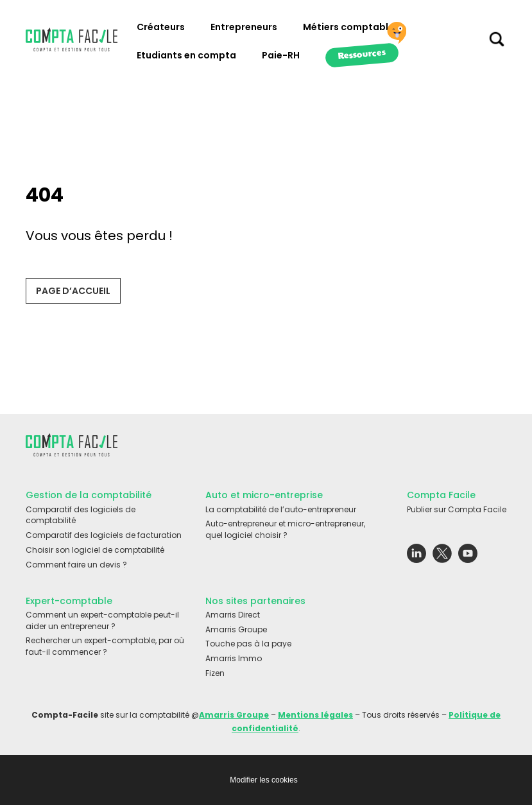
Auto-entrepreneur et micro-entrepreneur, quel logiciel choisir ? (285, 529)
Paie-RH (281, 55)
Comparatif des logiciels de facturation (104, 535)
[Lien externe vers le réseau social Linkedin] (416, 557)
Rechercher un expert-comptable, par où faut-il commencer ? (105, 646)
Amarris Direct (233, 615)
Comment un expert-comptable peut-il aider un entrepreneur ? (102, 620)
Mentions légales (315, 715)
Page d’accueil (73, 291)
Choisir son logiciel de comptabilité (95, 550)
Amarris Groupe (236, 629)
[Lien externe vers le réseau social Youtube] (468, 557)
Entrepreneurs (244, 27)
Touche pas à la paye (248, 644)
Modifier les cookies (263, 780)
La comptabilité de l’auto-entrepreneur (281, 509)
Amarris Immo (234, 658)
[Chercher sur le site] (497, 42)
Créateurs (161, 27)
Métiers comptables (351, 27)
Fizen (215, 673)
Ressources (362, 53)
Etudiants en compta (186, 55)
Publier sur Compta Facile (457, 509)
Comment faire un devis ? (76, 565)
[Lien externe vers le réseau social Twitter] (442, 557)
